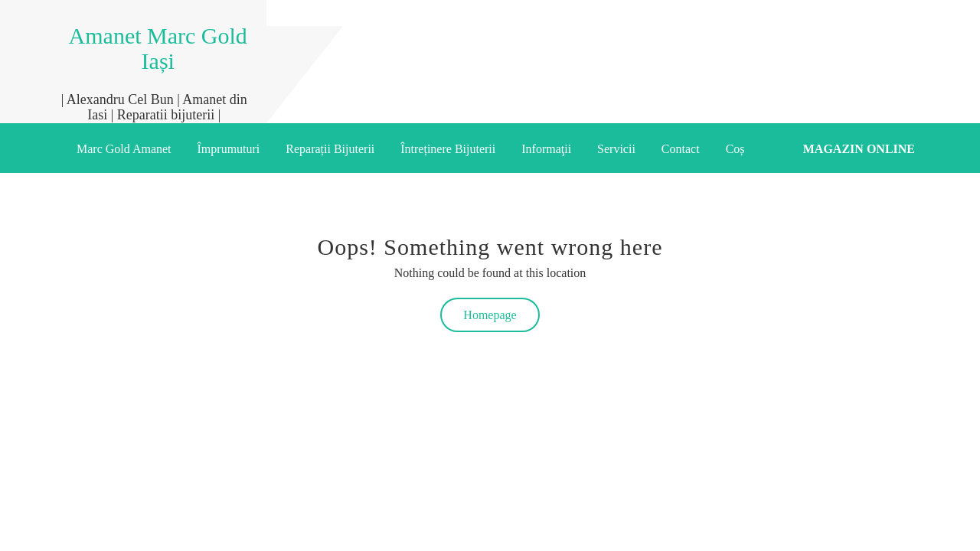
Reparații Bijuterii (330, 149)
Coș (735, 149)
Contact (681, 149)
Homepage (490, 315)
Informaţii (546, 149)
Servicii (616, 149)
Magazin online (859, 149)
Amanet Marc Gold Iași (158, 48)
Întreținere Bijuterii (448, 149)
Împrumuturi (229, 149)
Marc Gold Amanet (124, 149)
